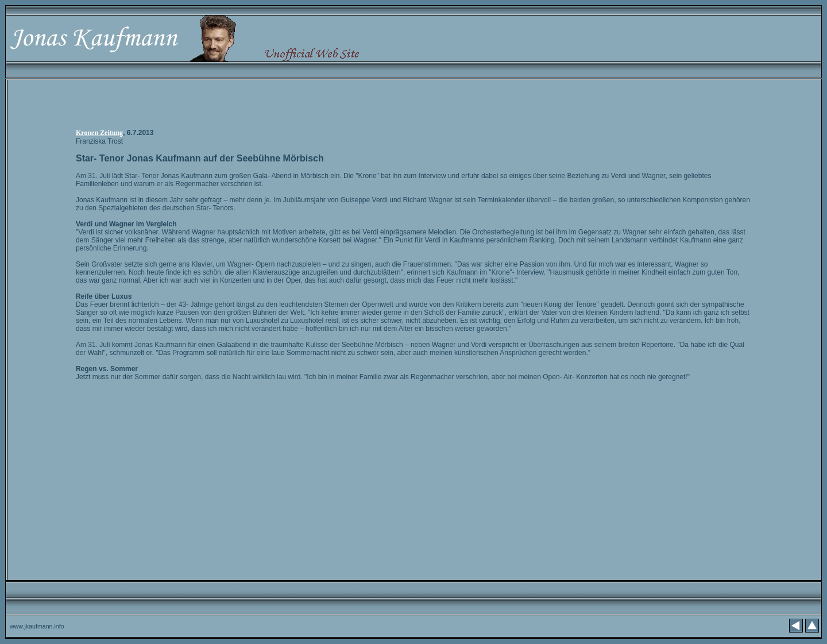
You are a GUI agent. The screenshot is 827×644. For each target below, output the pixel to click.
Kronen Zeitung (99, 133)
